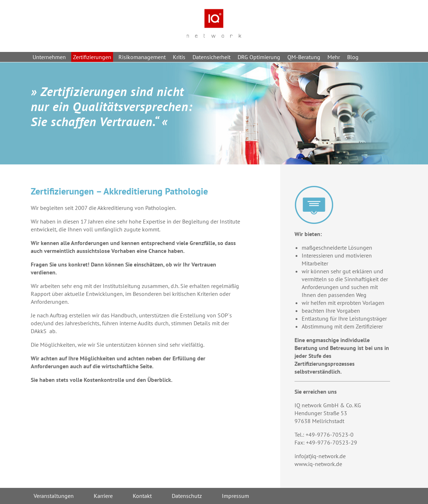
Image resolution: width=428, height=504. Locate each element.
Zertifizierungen (92, 57)
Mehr (334, 57)
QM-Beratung (304, 57)
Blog (353, 57)
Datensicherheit (211, 57)
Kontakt (142, 496)
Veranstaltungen (54, 496)
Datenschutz (187, 496)
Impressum (235, 496)
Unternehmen (49, 57)
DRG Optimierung (259, 57)
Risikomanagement (142, 57)
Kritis (179, 57)
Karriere (103, 496)
